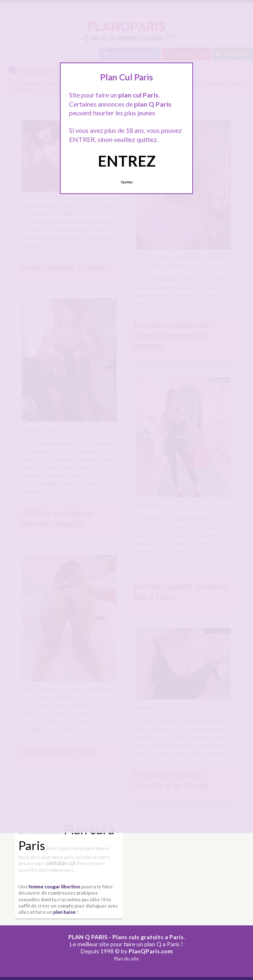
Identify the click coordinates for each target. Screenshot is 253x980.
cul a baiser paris (92, 857)
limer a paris (59, 848)
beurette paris (34, 870)
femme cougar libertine (55, 886)
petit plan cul (61, 863)
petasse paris (32, 863)
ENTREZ (127, 161)
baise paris (84, 848)
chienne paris (90, 863)
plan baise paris (58, 857)
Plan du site (126, 959)
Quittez (127, 182)
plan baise (64, 912)
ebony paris (62, 870)
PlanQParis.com (151, 951)
